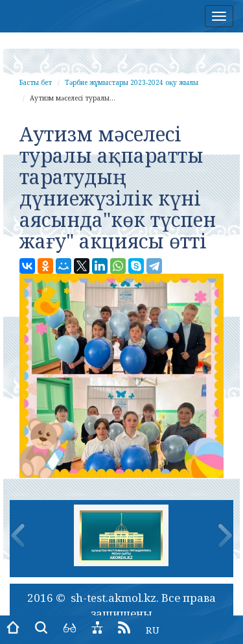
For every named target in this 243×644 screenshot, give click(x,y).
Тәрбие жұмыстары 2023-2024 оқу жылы (132, 82)
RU (153, 630)
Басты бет (36, 82)
